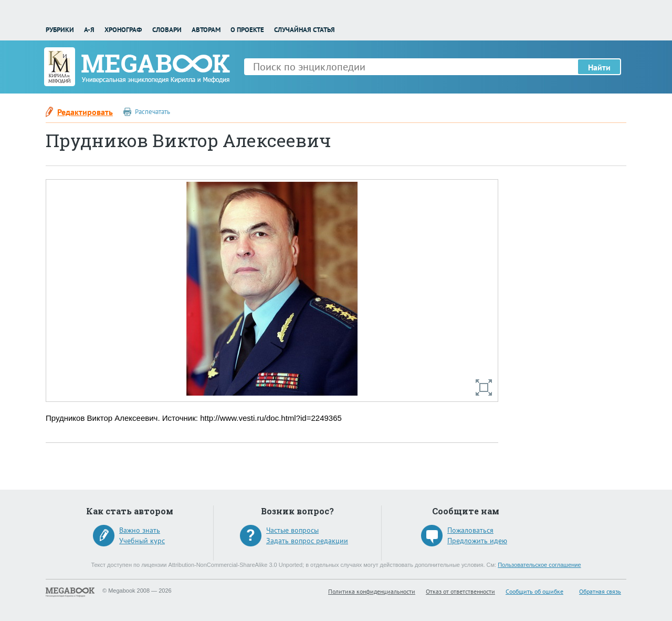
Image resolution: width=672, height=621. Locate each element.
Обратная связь (600, 591)
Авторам (206, 30)
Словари (167, 30)
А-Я (89, 30)
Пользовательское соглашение (539, 565)
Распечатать (153, 112)
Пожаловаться (470, 530)
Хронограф (123, 30)
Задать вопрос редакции (307, 541)
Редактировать (85, 112)
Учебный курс (142, 541)
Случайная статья (304, 30)
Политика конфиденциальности (372, 591)
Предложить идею (477, 541)
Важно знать (140, 530)
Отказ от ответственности (460, 591)
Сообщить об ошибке (534, 591)
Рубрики (60, 30)
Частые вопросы (292, 530)
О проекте (247, 30)
